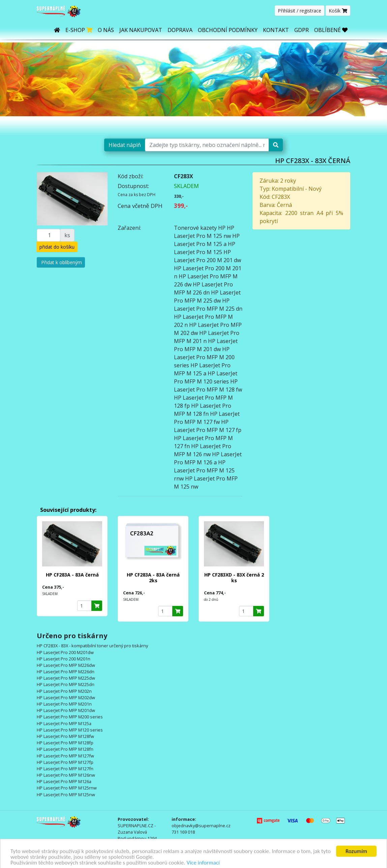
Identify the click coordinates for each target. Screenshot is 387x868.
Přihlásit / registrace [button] (300, 11)
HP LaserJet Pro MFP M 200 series (204, 357)
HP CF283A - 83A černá (72, 575)
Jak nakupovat (141, 30)
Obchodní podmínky (228, 30)
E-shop (79, 30)
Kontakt (276, 30)
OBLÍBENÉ (331, 30)
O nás (106, 30)
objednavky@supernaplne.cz (201, 826)
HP (222, 228)
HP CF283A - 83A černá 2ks (153, 578)
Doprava (180, 30)
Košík (338, 11)
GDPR (302, 30)
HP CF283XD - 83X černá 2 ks (234, 578)
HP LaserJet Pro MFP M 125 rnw (204, 470)
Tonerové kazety (195, 228)
